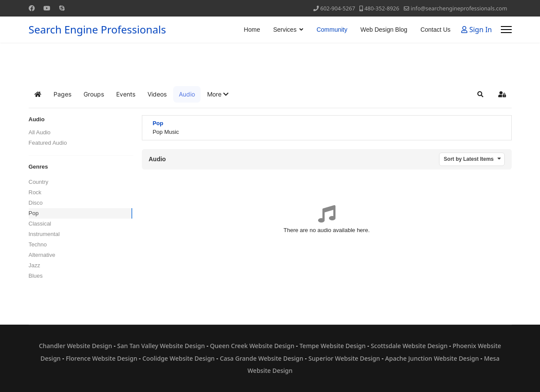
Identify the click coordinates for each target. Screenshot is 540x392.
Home (252, 30)
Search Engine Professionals (97, 30)
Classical (40, 224)
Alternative (42, 255)
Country (39, 182)
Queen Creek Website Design (252, 346)
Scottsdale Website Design (409, 346)
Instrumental (44, 234)
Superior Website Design (344, 358)
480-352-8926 (382, 8)
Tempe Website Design (332, 346)
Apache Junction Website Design (432, 358)
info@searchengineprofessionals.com (459, 8)
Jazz (35, 265)
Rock (35, 192)
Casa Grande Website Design (262, 358)
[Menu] (506, 30)
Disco (36, 203)
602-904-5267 (338, 8)
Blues (36, 276)
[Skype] (62, 8)
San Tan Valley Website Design (161, 346)
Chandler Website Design (75, 346)
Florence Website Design (101, 358)
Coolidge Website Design (178, 358)
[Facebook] (32, 8)
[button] (218, 94)
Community (332, 30)
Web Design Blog (384, 30)
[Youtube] (47, 8)
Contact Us (435, 30)
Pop (34, 213)
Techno (38, 244)
